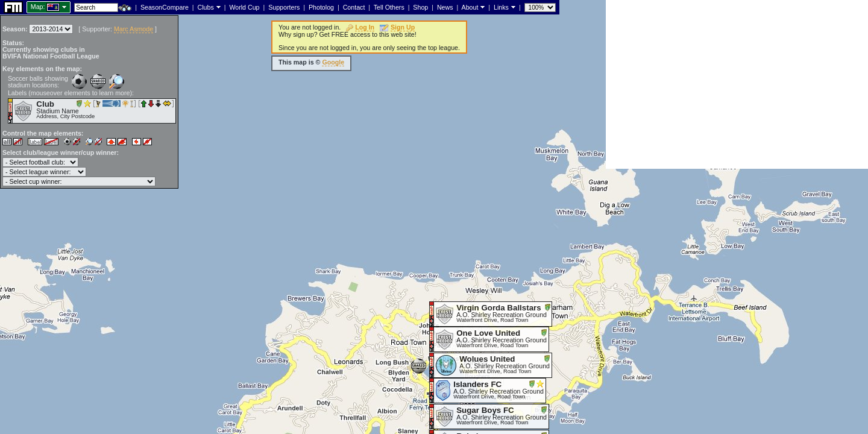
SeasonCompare (165, 7)
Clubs (206, 7)
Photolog (321, 7)
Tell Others (389, 7)
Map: (38, 7)
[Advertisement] (737, 84)
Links (501, 7)
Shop (420, 7)
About (470, 7)
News (445, 7)
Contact (354, 7)
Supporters (284, 7)
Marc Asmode (134, 29)
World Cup (244, 7)
